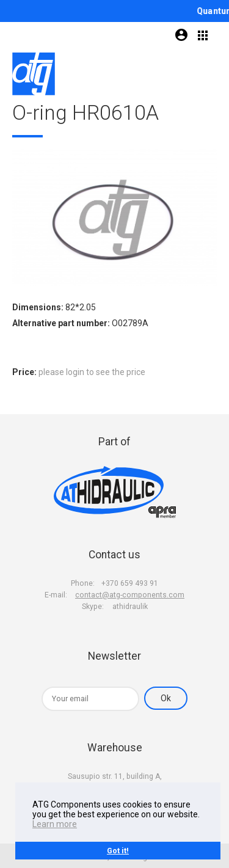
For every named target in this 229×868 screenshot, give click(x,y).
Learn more (55, 824)
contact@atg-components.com (130, 595)
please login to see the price (92, 372)
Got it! (118, 851)
